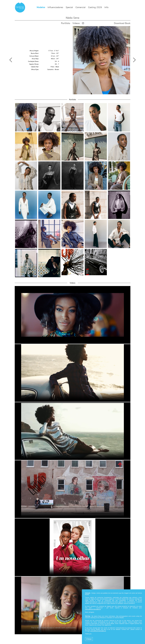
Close (89, 639)
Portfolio (66, 23)
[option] (73, 60)
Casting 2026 (95, 7)
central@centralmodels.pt (93, 609)
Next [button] (134, 60)
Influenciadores (55, 7)
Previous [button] (11, 60)
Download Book (122, 23)
